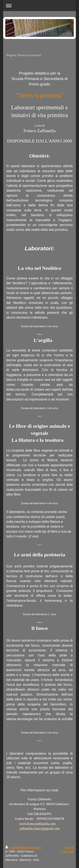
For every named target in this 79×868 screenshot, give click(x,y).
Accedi (69, 847)
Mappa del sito (32, 847)
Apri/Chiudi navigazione (39, 6)
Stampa (13, 847)
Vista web (67, 851)
